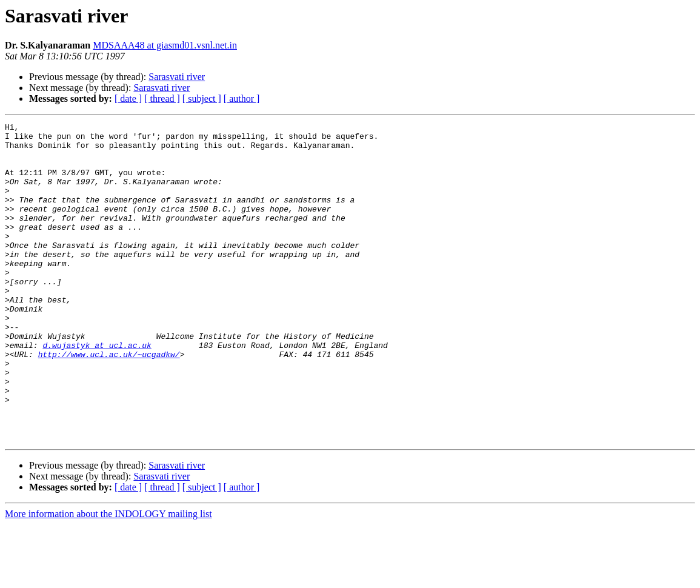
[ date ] (128, 99)
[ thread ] (162, 99)
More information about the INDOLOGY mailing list (108, 577)
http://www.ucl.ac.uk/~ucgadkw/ (109, 401)
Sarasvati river (177, 77)
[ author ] (242, 99)
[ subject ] (202, 99)
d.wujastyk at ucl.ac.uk (97, 390)
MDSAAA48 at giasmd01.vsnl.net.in (165, 45)
